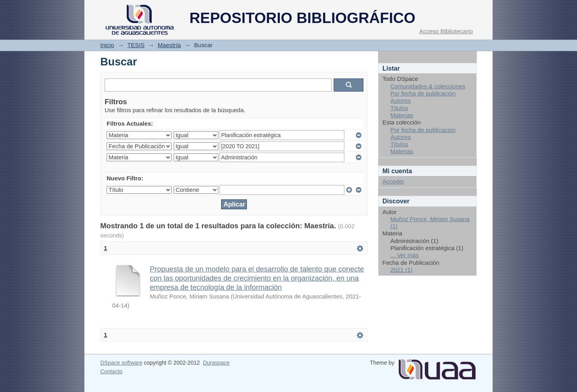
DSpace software (121, 363)
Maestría (169, 45)
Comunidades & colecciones (428, 86)
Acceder (393, 181)
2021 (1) (401, 270)
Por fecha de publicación (423, 93)
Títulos (399, 108)
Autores (401, 100)
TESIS (136, 45)
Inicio (107, 45)
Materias (402, 115)
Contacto (111, 371)
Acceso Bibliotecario (446, 31)
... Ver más (405, 255)
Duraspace (216, 363)
